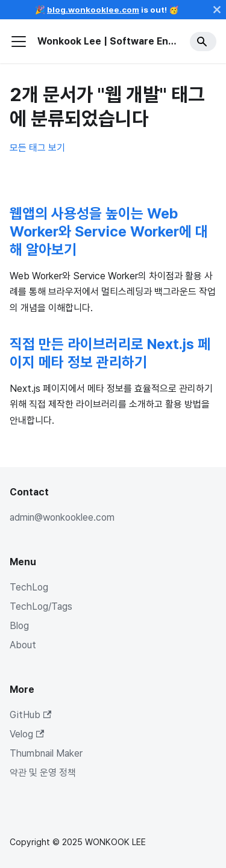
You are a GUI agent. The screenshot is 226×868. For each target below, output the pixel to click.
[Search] (203, 42)
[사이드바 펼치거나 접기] (19, 42)
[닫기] (217, 10)
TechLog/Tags (41, 606)
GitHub (30, 715)
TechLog (29, 587)
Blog (19, 626)
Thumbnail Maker (46, 753)
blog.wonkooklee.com (93, 10)
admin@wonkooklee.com (62, 517)
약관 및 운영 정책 (43, 773)
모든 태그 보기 (37, 148)
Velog (27, 734)
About (23, 645)
